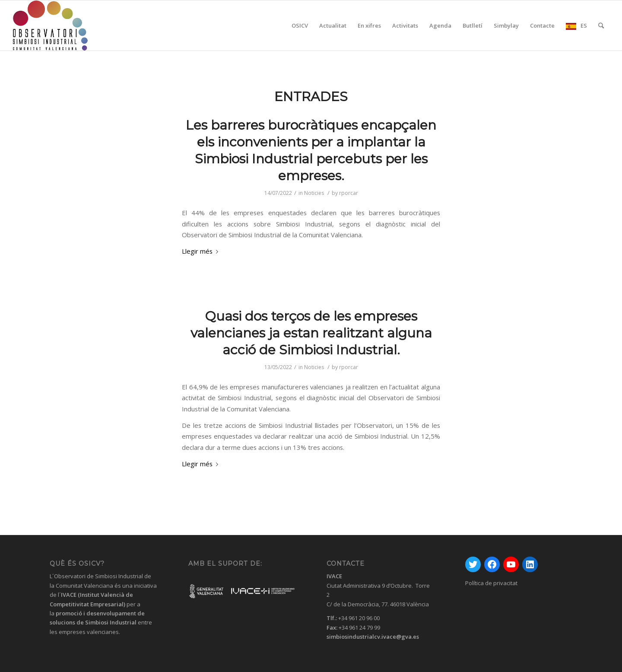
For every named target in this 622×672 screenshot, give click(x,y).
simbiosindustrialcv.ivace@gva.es (373, 637)
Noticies (314, 193)
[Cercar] (601, 25)
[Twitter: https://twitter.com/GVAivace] (473, 564)
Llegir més (202, 251)
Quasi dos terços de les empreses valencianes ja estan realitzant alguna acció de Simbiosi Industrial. (311, 333)
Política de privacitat (491, 583)
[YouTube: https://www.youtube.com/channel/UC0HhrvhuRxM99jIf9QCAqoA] (511, 564)
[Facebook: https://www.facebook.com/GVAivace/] (492, 564)
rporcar (349, 193)
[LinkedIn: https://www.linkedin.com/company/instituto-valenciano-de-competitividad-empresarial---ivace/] (530, 564)
